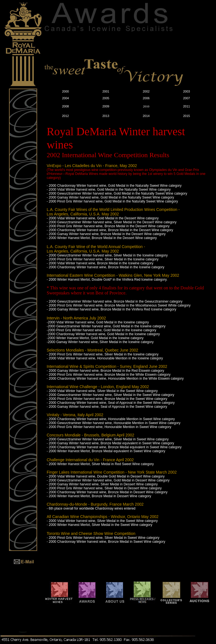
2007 (186, 98)
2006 (146, 98)
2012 (65, 116)
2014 (146, 116)
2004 (65, 98)
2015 (186, 116)
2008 (65, 106)
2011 (186, 106)
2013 (106, 116)
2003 (186, 91)
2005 (106, 98)
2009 (106, 106)
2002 (146, 91)
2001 (106, 91)
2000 (65, 91)
